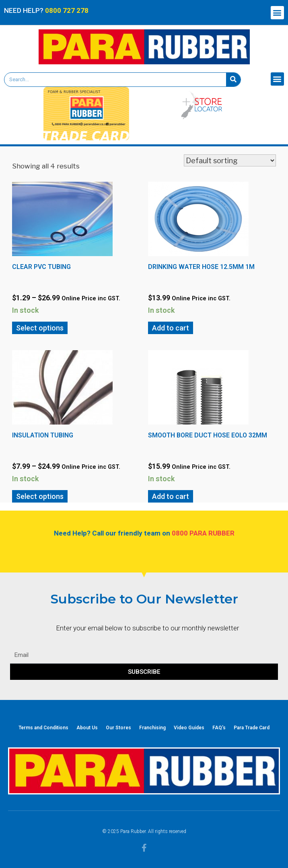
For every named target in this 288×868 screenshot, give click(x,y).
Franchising (152, 728)
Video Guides (189, 728)
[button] (277, 13)
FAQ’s (219, 728)
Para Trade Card (252, 728)
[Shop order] (230, 160)
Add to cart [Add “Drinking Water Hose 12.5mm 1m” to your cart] (171, 328)
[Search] (233, 80)
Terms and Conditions (43, 728)
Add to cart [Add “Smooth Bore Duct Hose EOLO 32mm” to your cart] (171, 496)
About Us (87, 728)
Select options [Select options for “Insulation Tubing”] (40, 496)
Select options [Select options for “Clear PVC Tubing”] (40, 328)
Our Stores (118, 728)
